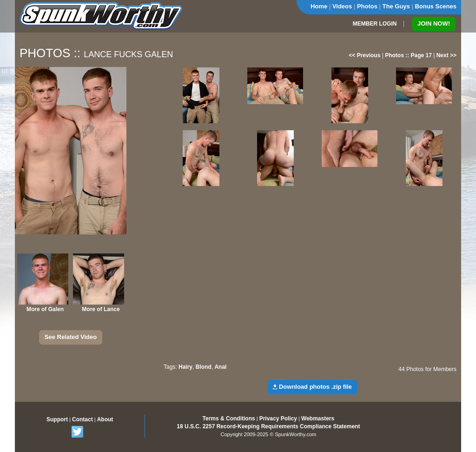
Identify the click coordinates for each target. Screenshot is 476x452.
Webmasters (318, 419)
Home (319, 6)
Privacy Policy (278, 419)
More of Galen (45, 309)
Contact (83, 419)
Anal (220, 367)
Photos (367, 6)
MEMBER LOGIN (375, 24)
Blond (204, 367)
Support (57, 419)
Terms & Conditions (229, 419)
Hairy (185, 367)
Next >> (446, 55)
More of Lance (101, 309)
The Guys (396, 6)
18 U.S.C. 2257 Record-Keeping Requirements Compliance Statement (268, 426)
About (105, 419)
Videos (342, 6)
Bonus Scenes (436, 6)
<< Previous (364, 55)
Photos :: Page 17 (408, 55)
